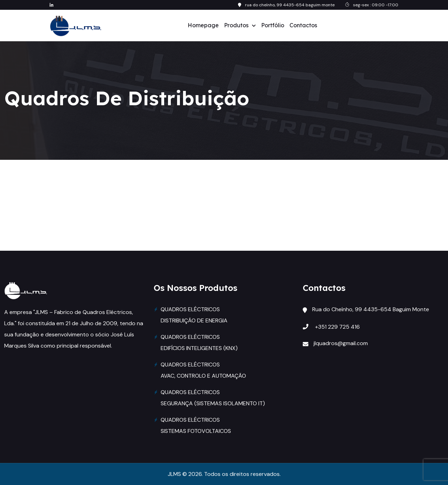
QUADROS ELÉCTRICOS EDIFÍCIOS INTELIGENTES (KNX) (199, 343)
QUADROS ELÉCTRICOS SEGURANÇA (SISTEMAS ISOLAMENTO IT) (213, 398)
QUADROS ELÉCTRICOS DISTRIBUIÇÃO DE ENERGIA (194, 315)
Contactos (303, 25)
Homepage (203, 25)
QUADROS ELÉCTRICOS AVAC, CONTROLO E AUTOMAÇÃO (203, 370)
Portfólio (273, 25)
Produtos (236, 25)
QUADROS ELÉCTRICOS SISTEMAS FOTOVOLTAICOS (196, 425)
